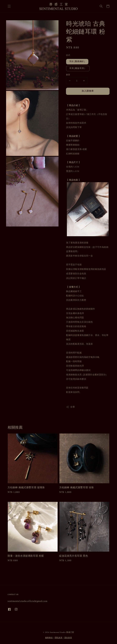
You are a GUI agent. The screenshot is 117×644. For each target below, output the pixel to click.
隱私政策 (59, 638)
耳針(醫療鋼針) (77, 62)
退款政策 (68, 638)
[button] (9, 6)
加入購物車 (88, 91)
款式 (68, 55)
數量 (68, 75)
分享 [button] (70, 407)
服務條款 (49, 638)
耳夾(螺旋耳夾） (78, 68)
